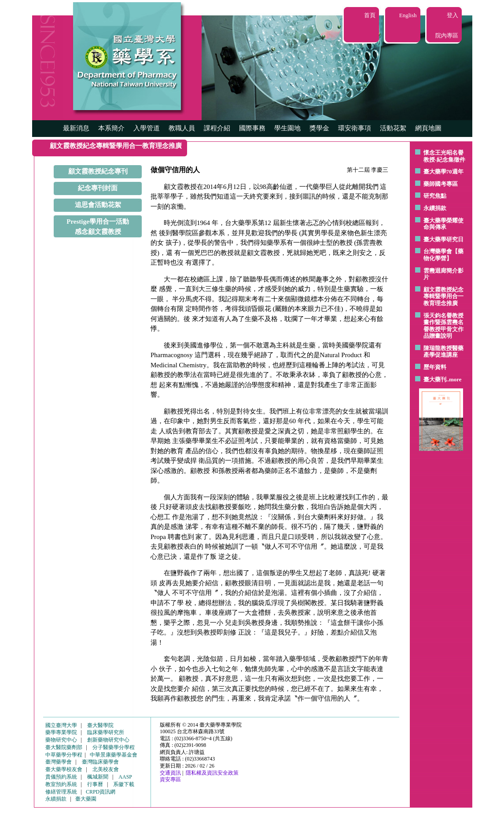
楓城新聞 (98, 777)
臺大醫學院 (100, 725)
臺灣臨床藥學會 (100, 762)
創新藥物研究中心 (108, 740)
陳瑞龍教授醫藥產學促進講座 (443, 352)
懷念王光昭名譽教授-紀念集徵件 (444, 156)
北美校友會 (106, 769)
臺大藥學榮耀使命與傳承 (443, 224)
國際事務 (252, 128)
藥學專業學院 (61, 732)
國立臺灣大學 (61, 725)
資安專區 (170, 779)
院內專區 (447, 35)
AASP (125, 777)
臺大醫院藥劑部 (64, 747)
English (408, 15)
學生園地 (287, 128)
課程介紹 (217, 128)
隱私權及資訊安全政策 (212, 773)
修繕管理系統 (61, 792)
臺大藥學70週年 (443, 172)
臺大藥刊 (435, 379)
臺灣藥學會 (59, 762)
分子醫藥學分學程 (114, 747)
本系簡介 (111, 128)
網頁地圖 (428, 128)
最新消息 (76, 128)
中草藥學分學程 (64, 755)
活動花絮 (393, 128)
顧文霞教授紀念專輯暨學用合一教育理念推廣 (443, 296)
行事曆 (95, 784)
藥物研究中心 (61, 740)
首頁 (370, 15)
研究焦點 (435, 196)
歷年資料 (435, 367)
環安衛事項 (355, 128)
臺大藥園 (86, 799)
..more (454, 379)
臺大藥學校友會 (64, 769)
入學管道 (147, 128)
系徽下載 (124, 784)
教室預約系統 (61, 784)
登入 (452, 15)
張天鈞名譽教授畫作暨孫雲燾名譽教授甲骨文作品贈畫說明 (443, 326)
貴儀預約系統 (61, 777)
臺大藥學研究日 (443, 239)
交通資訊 (170, 773)
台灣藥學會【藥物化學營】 (443, 255)
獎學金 (319, 128)
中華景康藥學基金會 (114, 755)
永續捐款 (435, 208)
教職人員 (182, 128)
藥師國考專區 (441, 184)
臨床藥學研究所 (106, 732)
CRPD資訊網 (101, 792)
